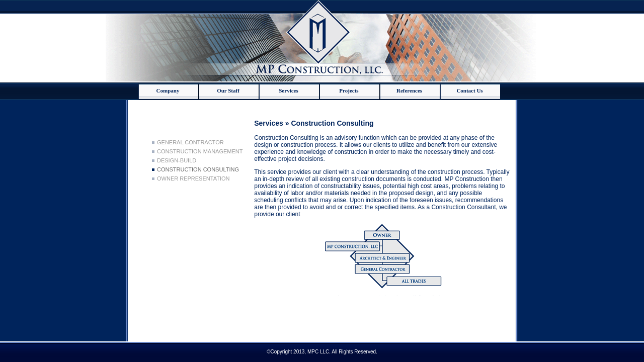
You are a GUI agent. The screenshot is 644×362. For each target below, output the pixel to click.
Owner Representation (193, 178)
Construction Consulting (198, 169)
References (409, 90)
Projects (349, 90)
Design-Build (177, 160)
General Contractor (190, 142)
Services (288, 90)
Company (168, 90)
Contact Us (469, 90)
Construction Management (200, 151)
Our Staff (228, 90)
